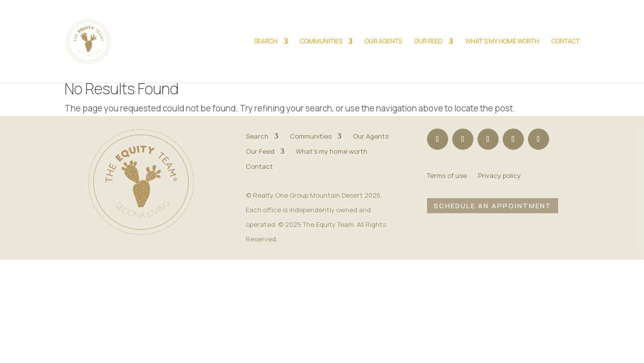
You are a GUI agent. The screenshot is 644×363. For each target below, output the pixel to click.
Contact (566, 42)
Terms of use (447, 176)
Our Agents (383, 42)
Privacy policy (499, 176)
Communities (321, 42)
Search (266, 42)
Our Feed (428, 42)
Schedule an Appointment (493, 205)
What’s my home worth (502, 42)
